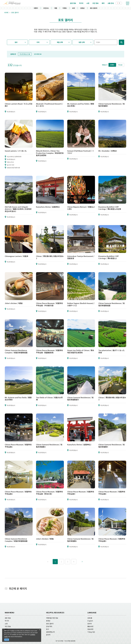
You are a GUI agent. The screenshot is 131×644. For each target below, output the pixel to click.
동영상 (82, 8)
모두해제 (38, 54)
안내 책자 (49, 626)
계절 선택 (60, 42)
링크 (48, 629)
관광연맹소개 (50, 632)
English (90, 621)
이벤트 (65, 8)
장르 (16, 42)
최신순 (120, 65)
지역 (38, 42)
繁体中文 (90, 626)
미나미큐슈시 (25, 54)
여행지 (36, 8)
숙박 (74, 8)
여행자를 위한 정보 (52, 618)
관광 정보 (8, 618)
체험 (56, 8)
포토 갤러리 (94, 8)
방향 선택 (82, 42)
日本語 (90, 618)
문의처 (48, 635)
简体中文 (90, 629)
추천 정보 (8, 626)
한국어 (90, 624)
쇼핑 (6, 624)
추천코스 (46, 8)
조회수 (112, 65)
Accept (7, 640)
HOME (6, 12)
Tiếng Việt (91, 632)
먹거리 (7, 621)
